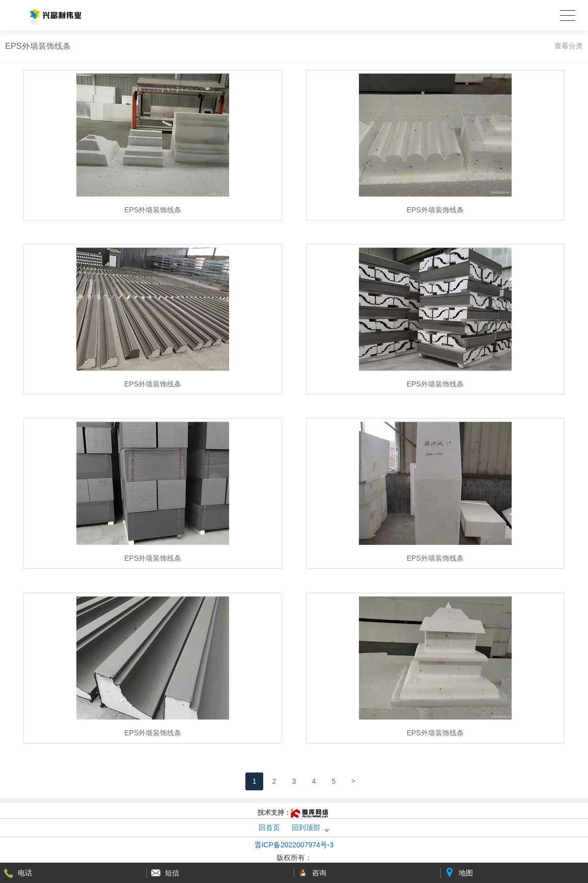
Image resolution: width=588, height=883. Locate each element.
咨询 (319, 873)
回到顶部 (306, 827)
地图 (466, 873)
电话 (25, 873)
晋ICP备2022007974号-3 (294, 845)
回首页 (269, 827)
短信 (172, 873)
